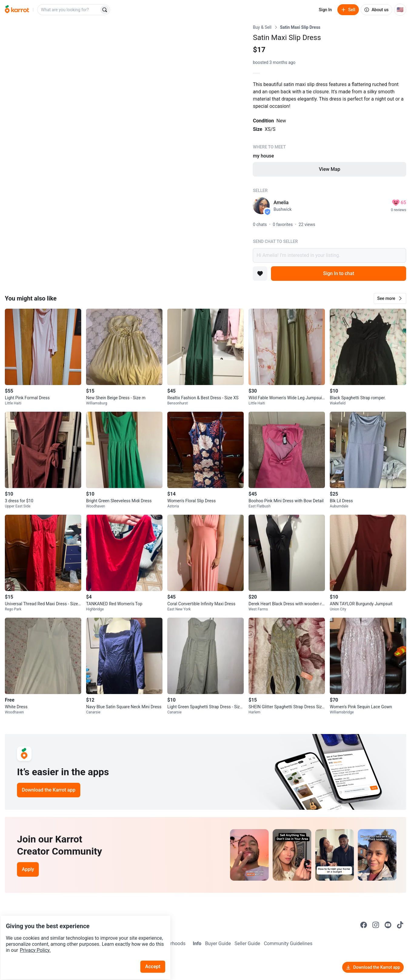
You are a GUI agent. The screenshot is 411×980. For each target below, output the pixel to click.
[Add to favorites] (260, 274)
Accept (157, 950)
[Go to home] (17, 10)
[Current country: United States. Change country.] (400, 10)
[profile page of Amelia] (261, 206)
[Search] (105, 10)
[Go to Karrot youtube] (388, 925)
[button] (390, 298)
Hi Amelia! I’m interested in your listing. (329, 255)
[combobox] (69, 10)
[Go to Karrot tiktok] (400, 925)
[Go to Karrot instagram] (376, 925)
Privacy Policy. (82, 933)
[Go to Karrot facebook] (364, 925)
